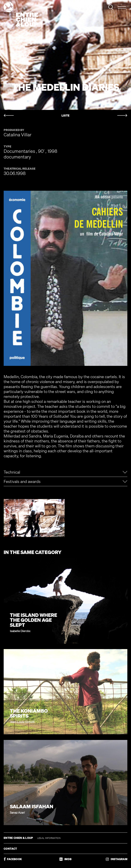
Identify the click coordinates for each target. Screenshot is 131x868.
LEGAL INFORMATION (49, 838)
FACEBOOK (13, 859)
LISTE (65, 116)
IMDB (65, 859)
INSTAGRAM (117, 859)
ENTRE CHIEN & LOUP (19, 838)
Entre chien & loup (21, 14)
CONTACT (10, 849)
